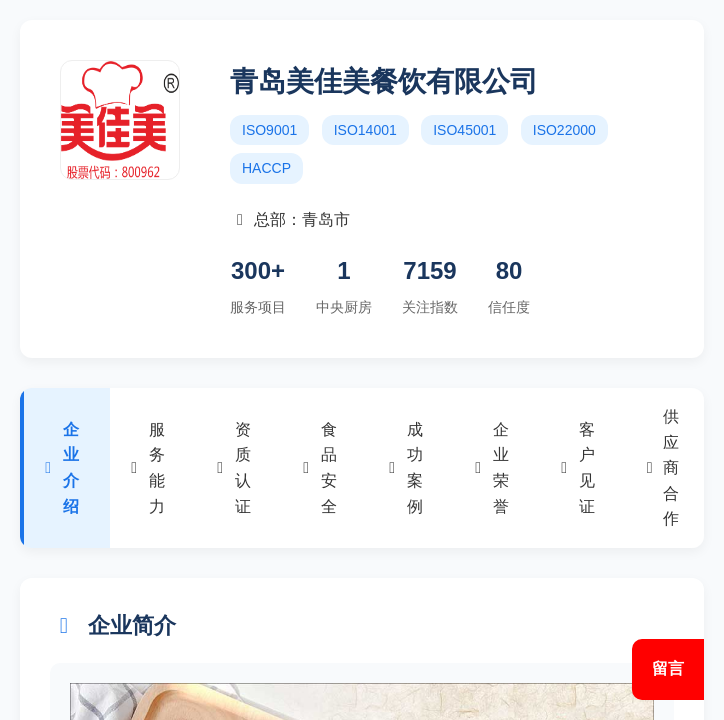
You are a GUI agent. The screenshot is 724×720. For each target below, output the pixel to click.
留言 (668, 668)
